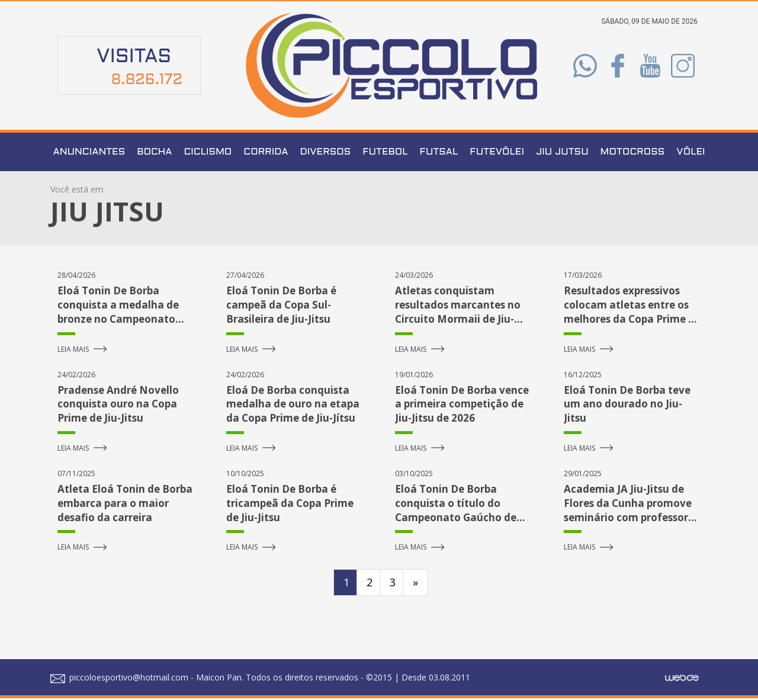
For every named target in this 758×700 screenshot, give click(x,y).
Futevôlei (497, 154)
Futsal (439, 154)
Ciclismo (208, 154)
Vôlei (690, 154)
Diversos (326, 154)
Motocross (633, 154)
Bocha (154, 154)
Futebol (385, 154)
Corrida (266, 154)
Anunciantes (89, 154)
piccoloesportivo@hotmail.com (119, 679)
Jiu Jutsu (562, 154)
